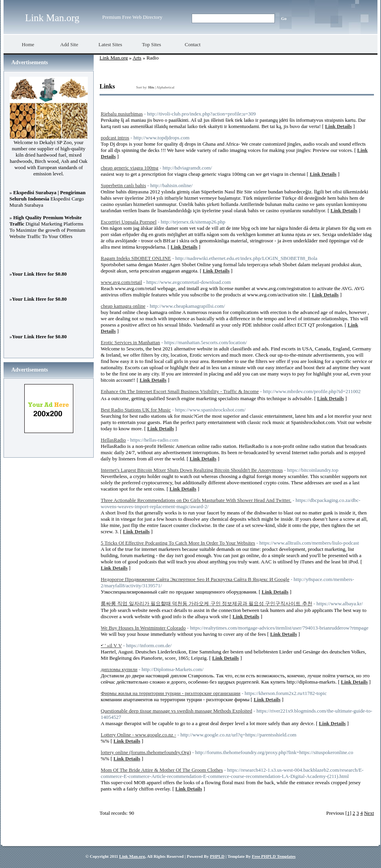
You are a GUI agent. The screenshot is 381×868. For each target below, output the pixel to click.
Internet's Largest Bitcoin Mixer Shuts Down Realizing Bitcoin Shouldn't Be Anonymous (192, 470)
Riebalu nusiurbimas (122, 114)
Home (28, 44)
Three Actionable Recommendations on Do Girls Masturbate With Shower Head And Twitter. (196, 500)
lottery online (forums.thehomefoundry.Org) (146, 752)
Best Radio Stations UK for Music (136, 410)
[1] (348, 813)
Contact (192, 44)
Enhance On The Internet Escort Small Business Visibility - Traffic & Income (180, 391)
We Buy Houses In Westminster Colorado (143, 628)
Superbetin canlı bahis (123, 185)
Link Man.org (52, 18)
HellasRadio (113, 440)
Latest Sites (110, 44)
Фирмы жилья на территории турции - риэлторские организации (171, 693)
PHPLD (217, 856)
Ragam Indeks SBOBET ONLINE (136, 258)
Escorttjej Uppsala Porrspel (129, 222)
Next (369, 813)
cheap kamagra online (123, 306)
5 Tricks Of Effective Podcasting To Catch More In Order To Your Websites (178, 543)
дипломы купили (119, 669)
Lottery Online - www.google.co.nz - (138, 735)
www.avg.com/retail (121, 282)
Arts (137, 58)
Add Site (69, 44)
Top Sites (151, 44)
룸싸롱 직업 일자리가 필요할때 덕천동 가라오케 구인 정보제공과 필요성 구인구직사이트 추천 (207, 604)
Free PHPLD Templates (274, 856)
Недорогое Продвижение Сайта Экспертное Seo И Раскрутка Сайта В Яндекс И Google (195, 579)
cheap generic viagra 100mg (130, 168)
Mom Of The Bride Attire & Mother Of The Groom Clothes (162, 770)
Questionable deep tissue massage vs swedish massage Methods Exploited (176, 711)
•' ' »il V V (111, 645)
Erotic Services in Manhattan (130, 342)
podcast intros (115, 138)
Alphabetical (165, 87)
